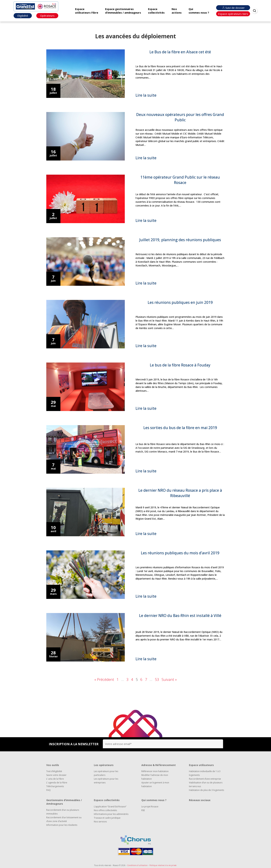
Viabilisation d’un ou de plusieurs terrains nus (206, 784)
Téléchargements (55, 786)
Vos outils (53, 765)
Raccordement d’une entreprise (205, 779)
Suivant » (169, 679)
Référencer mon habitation (155, 771)
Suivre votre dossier (56, 775)
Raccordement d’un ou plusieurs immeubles (63, 812)
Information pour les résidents (62, 825)
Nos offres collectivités (105, 810)
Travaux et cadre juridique (107, 818)
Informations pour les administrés (111, 814)
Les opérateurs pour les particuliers (106, 773)
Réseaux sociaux (200, 800)
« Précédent (104, 679)
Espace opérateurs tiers (233, 14)
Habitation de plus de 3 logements (206, 790)
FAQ (48, 790)
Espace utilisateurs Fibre (87, 11)
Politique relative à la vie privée (163, 865)
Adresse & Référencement (159, 765)
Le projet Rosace (150, 807)
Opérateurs (47, 16)
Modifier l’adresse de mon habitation (155, 777)
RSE (143, 810)
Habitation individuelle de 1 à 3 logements (205, 773)
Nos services (100, 822)
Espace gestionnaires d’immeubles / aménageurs (123, 11)
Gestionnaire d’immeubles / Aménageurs (64, 802)
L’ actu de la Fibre (55, 779)
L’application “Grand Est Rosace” (110, 807)
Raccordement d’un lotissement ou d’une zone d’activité (64, 819)
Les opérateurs (104, 765)
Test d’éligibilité (54, 771)
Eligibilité (23, 16)
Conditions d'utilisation (137, 865)
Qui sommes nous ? (199, 11)
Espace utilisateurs (201, 765)
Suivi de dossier (233, 8)
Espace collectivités (156, 11)
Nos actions (177, 11)
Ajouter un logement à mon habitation (155, 784)
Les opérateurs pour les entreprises (106, 781)
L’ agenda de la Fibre (57, 783)
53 (157, 679)
